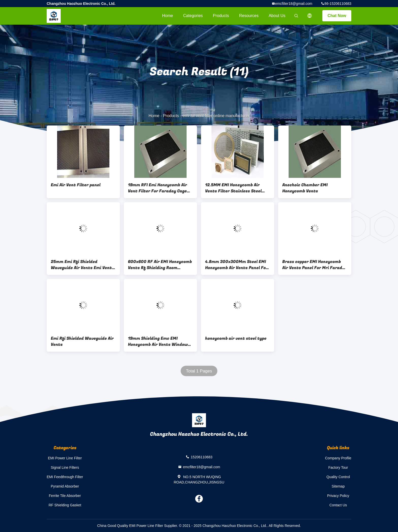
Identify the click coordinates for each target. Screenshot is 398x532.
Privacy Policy (338, 496)
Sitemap (338, 486)
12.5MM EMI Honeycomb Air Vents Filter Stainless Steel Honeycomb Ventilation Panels (236, 188)
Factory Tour (338, 467)
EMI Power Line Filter (65, 458)
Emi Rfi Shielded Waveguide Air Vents (82, 341)
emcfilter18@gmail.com (294, 4)
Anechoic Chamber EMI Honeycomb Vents (305, 188)
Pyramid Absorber (65, 486)
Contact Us (338, 505)
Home (168, 16)
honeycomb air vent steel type (236, 338)
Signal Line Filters (65, 467)
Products (221, 16)
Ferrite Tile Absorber (65, 496)
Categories (193, 16)
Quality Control (338, 477)
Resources (249, 16)
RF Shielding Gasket (65, 505)
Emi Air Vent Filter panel (76, 185)
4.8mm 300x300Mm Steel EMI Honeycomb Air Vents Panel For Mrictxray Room (236, 265)
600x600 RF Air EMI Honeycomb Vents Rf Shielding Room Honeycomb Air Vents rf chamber (160, 265)
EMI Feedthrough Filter (65, 477)
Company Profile (338, 458)
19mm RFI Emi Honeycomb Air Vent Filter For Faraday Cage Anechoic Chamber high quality (159, 188)
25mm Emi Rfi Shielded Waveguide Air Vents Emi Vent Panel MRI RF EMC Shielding (81, 265)
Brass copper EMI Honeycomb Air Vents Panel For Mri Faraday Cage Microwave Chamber (315, 265)
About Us (277, 16)
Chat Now (337, 16)
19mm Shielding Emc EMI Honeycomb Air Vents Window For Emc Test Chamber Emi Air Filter (159, 341)
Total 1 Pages (199, 371)
